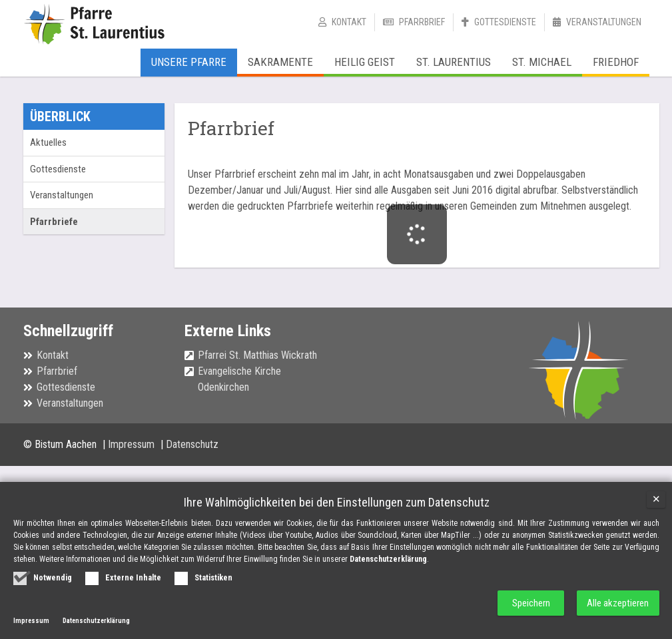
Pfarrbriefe (54, 222)
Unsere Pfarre (189, 62)
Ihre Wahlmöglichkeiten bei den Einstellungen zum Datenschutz (337, 502)
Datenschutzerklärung (388, 558)
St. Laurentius (454, 62)
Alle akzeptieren (618, 603)
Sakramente (280, 62)
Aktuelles (48, 142)
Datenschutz (192, 444)
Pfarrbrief (422, 22)
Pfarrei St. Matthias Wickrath (257, 355)
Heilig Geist (365, 62)
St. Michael (542, 62)
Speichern (530, 603)
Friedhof (616, 62)
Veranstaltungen (604, 22)
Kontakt (349, 22)
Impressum (133, 444)
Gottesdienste (505, 22)
